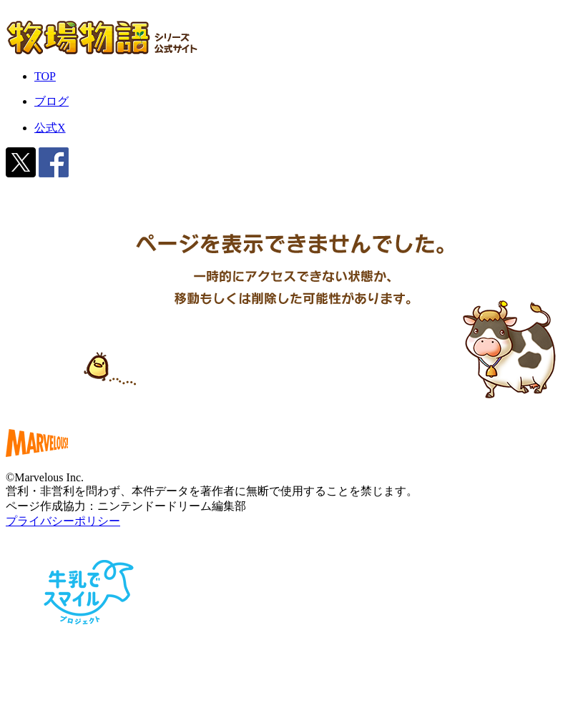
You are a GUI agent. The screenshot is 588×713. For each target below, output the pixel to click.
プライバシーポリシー (63, 521)
